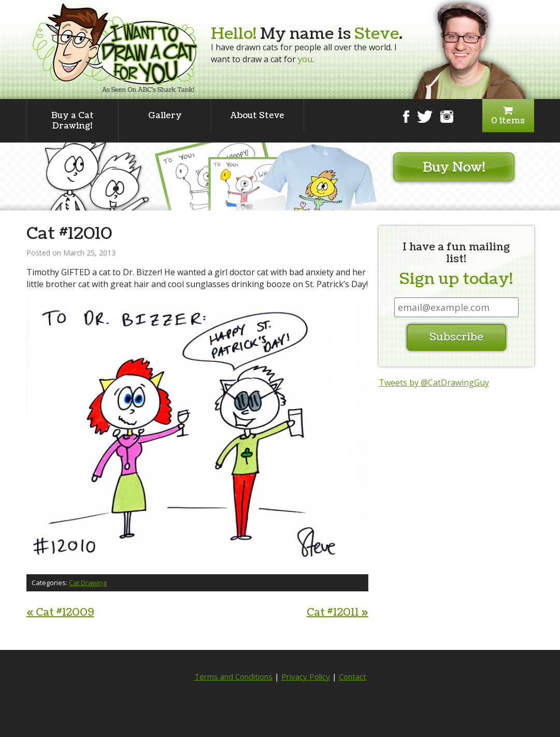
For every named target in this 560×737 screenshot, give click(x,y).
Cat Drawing (88, 583)
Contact (353, 676)
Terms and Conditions (233, 676)
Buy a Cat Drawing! (73, 121)
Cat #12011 (338, 613)
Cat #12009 (60, 613)
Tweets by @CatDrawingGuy (434, 382)
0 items (508, 116)
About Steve (257, 116)
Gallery (165, 116)
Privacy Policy (306, 676)
